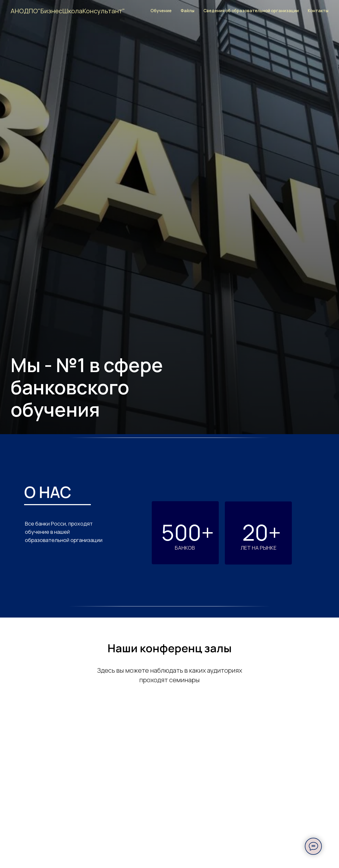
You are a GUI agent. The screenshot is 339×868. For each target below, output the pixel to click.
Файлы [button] (188, 11)
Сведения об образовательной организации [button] (251, 11)
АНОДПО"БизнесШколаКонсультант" (68, 11)
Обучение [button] (161, 11)
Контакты (318, 11)
